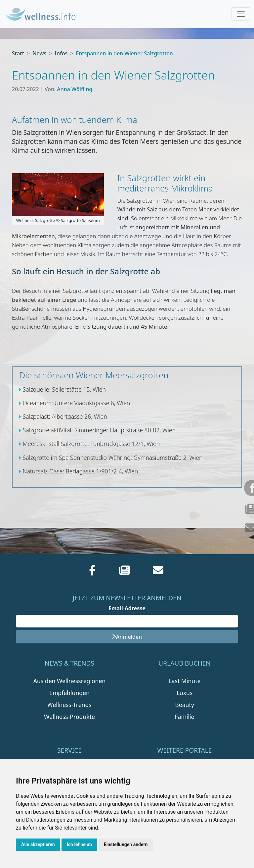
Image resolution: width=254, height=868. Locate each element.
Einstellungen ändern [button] (126, 844)
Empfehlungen (69, 693)
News (39, 53)
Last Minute (185, 681)
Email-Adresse (127, 608)
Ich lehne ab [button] (79, 844)
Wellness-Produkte (69, 717)
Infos (61, 53)
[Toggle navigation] (241, 14)
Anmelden (127, 637)
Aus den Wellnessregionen (69, 681)
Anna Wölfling (75, 89)
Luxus (185, 693)
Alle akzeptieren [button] (38, 844)
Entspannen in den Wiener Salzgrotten (124, 53)
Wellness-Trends (69, 705)
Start (18, 53)
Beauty (184, 705)
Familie (185, 717)
